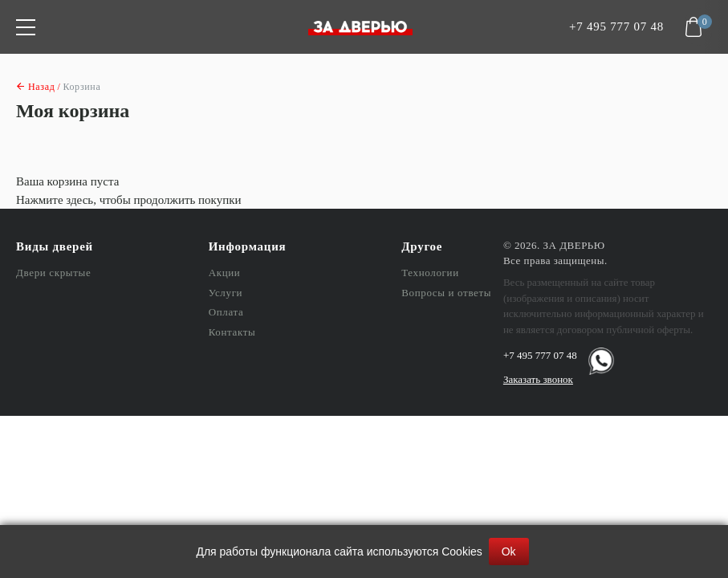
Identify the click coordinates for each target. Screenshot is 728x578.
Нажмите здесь (55, 200)
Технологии (430, 273)
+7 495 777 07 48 (616, 27)
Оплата (226, 312)
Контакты (232, 332)
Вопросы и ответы (446, 293)
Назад (41, 87)
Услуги (226, 293)
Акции (225, 273)
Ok (509, 552)
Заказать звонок (538, 379)
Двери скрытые (53, 273)
